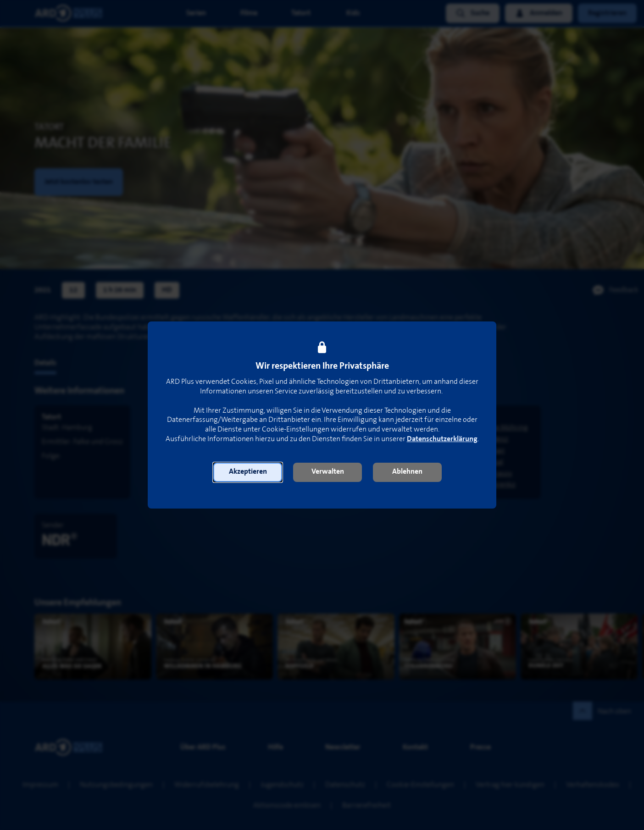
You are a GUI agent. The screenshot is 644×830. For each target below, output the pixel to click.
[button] (248, 472)
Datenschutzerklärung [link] (442, 439)
